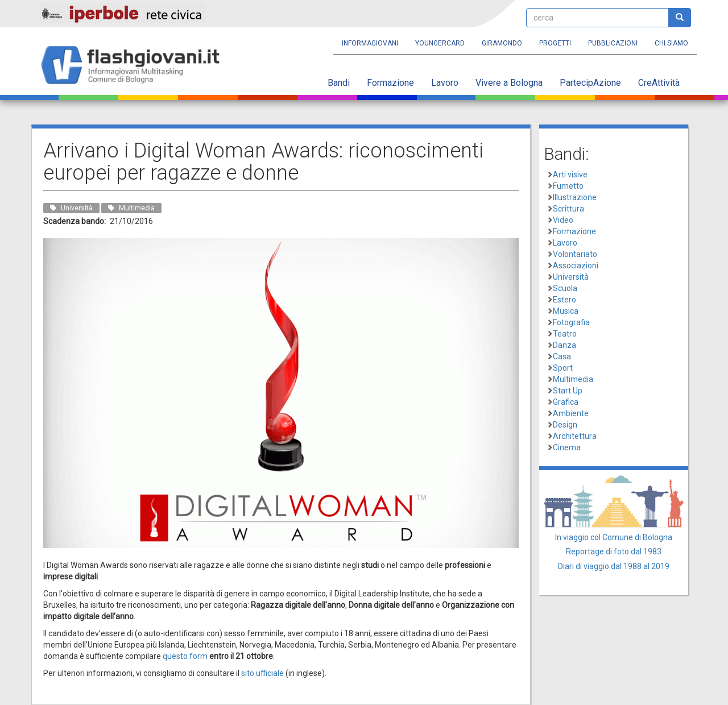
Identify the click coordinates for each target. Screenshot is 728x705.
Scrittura (568, 209)
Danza (564, 345)
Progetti (555, 43)
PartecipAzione (590, 83)
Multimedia (573, 379)
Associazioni (576, 266)
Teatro (565, 334)
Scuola (565, 288)
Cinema (567, 447)
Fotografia (571, 322)
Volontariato (575, 254)
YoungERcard (440, 43)
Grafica (566, 402)
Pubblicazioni (613, 43)
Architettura (575, 436)
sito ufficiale (262, 673)
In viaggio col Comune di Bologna (614, 537)
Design (565, 425)
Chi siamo (671, 43)
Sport (563, 368)
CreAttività (659, 83)
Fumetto (568, 186)
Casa (562, 356)
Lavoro (445, 83)
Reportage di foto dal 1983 (614, 551)
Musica (566, 311)
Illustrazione (575, 197)
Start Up (568, 391)
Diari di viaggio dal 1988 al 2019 (614, 566)
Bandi (339, 83)
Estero (564, 300)
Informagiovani (370, 43)
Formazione (390, 83)
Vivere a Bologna (509, 83)
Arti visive (570, 175)
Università (571, 277)
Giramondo (502, 43)
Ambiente (571, 413)
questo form (185, 656)
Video (563, 220)
